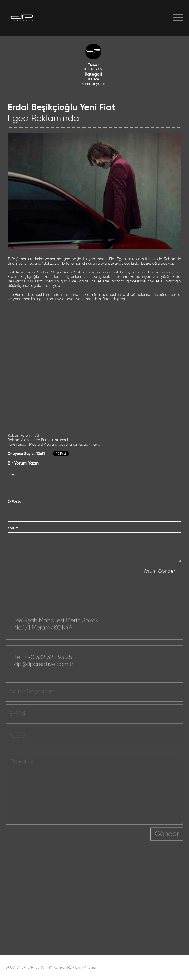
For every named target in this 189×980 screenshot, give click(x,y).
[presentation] (113, 841)
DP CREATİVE (93, 69)
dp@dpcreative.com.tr (44, 668)
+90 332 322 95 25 (48, 661)
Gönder (167, 838)
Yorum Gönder (159, 571)
